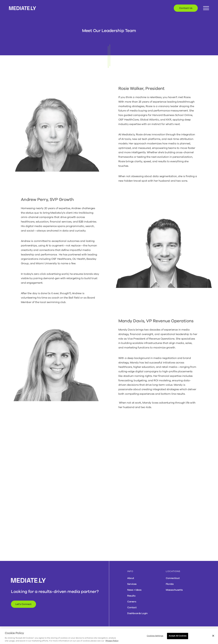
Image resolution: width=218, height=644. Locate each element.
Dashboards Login (137, 613)
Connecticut (173, 578)
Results (131, 596)
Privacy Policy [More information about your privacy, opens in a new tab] (112, 641)
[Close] (213, 636)
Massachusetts (174, 590)
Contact (132, 607)
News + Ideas (134, 590)
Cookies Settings (155, 636)
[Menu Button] (206, 8)
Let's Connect (23, 604)
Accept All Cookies (178, 636)
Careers (132, 602)
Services (132, 584)
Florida (170, 584)
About (131, 578)
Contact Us (186, 8)
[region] (109, 636)
